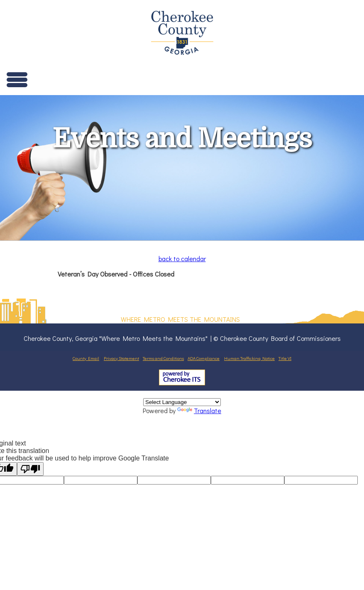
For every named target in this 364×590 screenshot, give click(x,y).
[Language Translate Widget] (182, 402)
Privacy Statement (121, 358)
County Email (86, 358)
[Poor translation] (30, 469)
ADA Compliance (204, 358)
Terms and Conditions (163, 358)
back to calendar (182, 258)
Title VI (285, 358)
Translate (199, 410)
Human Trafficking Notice (249, 358)
